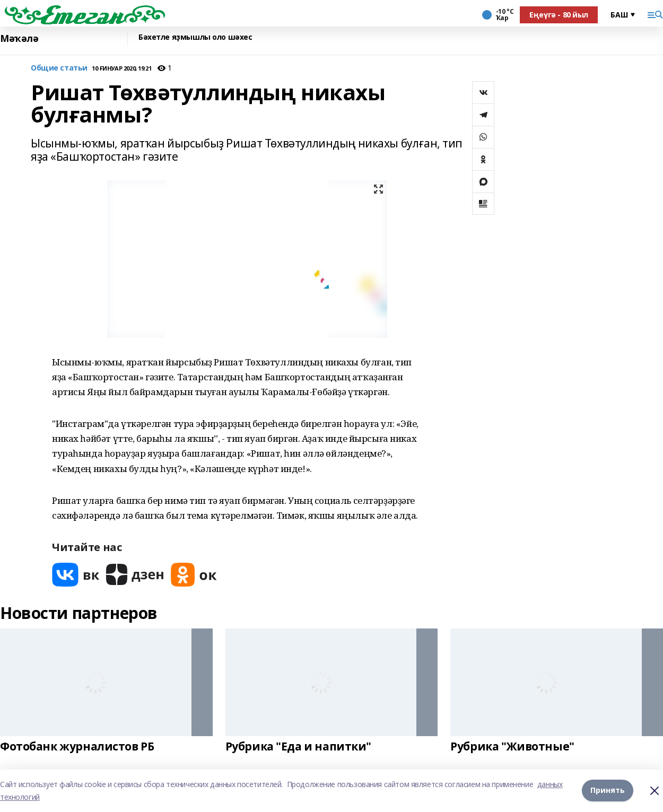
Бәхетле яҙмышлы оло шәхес (195, 37)
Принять (608, 791)
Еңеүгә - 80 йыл (559, 15)
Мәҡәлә (19, 38)
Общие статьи (59, 68)
